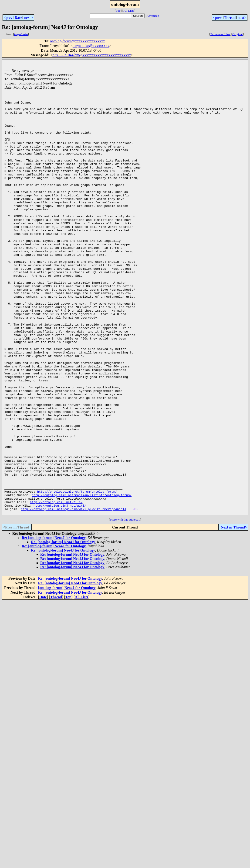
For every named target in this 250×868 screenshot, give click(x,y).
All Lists (129, 11)
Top (118, 11)
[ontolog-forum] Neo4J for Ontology (67, 668)
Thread (230, 18)
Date (18, 18)
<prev (8, 18)
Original (237, 34)
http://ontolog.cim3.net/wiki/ (60, 584)
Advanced (153, 16)
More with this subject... (125, 600)
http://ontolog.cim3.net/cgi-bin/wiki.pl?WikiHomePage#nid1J (73, 589)
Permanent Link (220, 34)
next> (29, 18)
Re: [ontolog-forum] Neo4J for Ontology (54, 618)
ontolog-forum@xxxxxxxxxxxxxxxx (78, 41)
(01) (135, 589)
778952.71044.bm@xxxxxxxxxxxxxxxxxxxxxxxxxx (92, 55)
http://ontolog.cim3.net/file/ (56, 580)
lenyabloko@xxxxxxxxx (91, 46)
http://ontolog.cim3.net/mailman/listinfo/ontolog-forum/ (82, 572)
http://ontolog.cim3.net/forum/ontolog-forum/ (77, 568)
